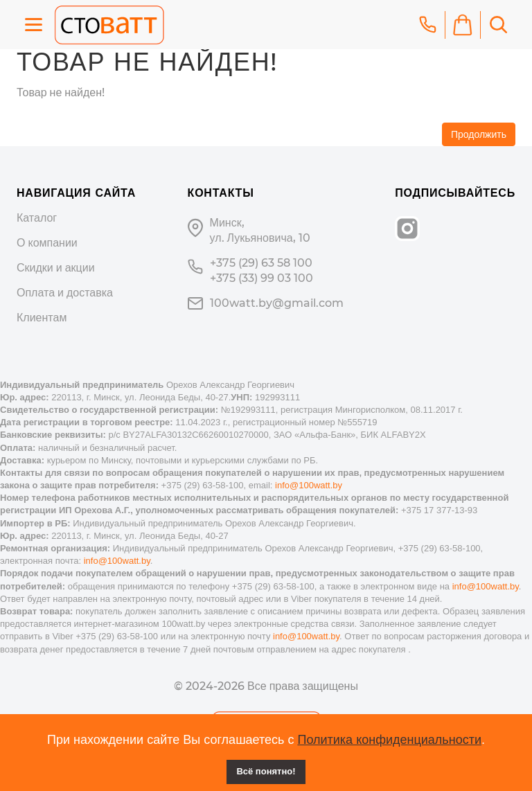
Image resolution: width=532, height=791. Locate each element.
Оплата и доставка (65, 293)
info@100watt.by (309, 485)
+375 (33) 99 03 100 (261, 278)
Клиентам (42, 318)
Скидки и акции (56, 268)
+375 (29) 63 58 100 (261, 263)
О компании (47, 243)
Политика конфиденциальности (389, 740)
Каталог (37, 218)
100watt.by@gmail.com (277, 303)
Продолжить (479, 134)
